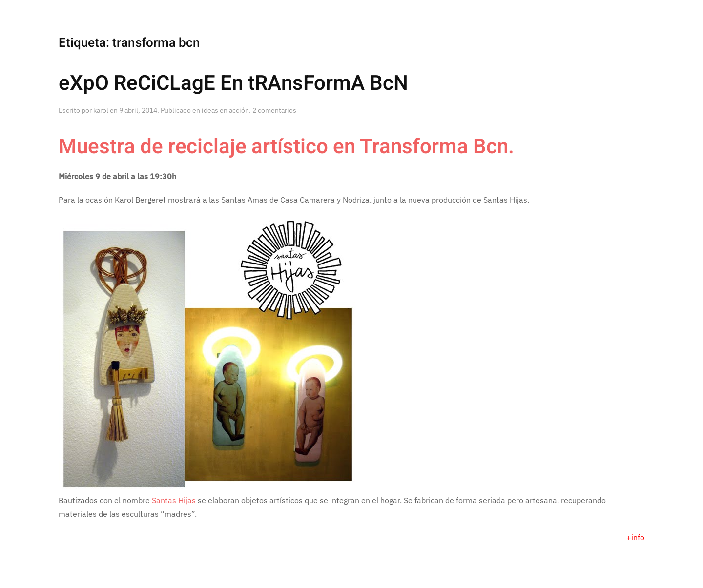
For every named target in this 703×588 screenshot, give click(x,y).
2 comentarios (274, 110)
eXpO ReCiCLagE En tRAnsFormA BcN (233, 83)
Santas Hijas (174, 500)
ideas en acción (225, 110)
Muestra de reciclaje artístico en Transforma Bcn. (286, 147)
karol (101, 110)
